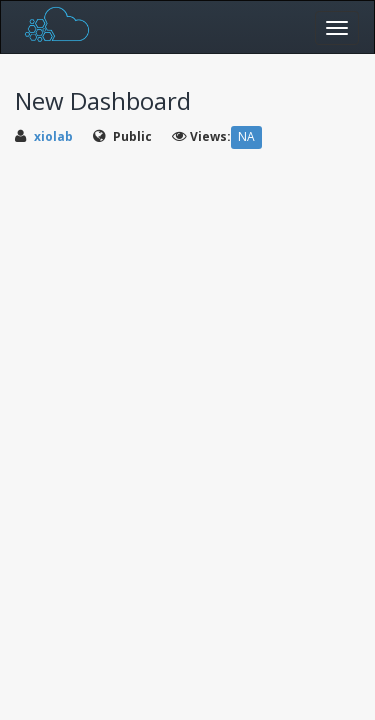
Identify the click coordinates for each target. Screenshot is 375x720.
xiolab (53, 136)
